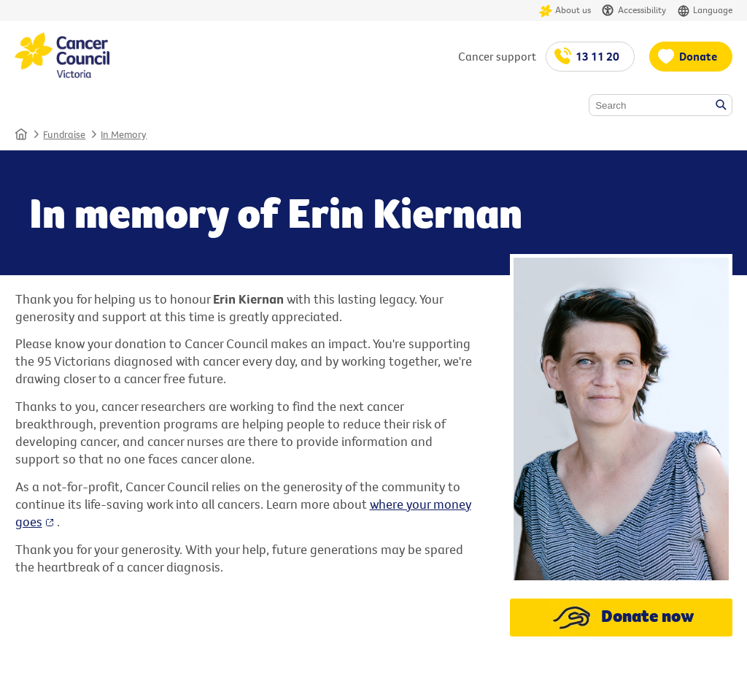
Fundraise (64, 134)
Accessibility (634, 11)
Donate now (621, 618)
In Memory (124, 134)
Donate (698, 56)
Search (722, 106)
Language (705, 11)
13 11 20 (597, 56)
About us (565, 11)
